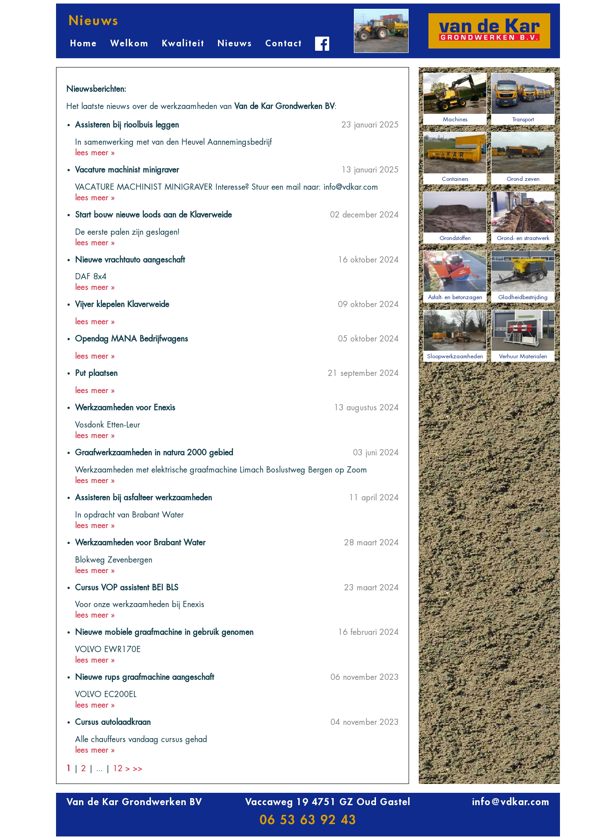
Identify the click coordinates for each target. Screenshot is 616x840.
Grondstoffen (455, 216)
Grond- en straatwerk (523, 216)
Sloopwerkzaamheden (455, 334)
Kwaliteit (183, 43)
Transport (523, 97)
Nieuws (235, 43)
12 (119, 769)
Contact (284, 43)
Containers (455, 157)
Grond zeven (523, 157)
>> (138, 769)
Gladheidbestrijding (523, 275)
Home (84, 43)
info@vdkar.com (511, 802)
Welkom (130, 43)
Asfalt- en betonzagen (455, 275)
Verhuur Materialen (523, 334)
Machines (455, 97)
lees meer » (95, 153)
